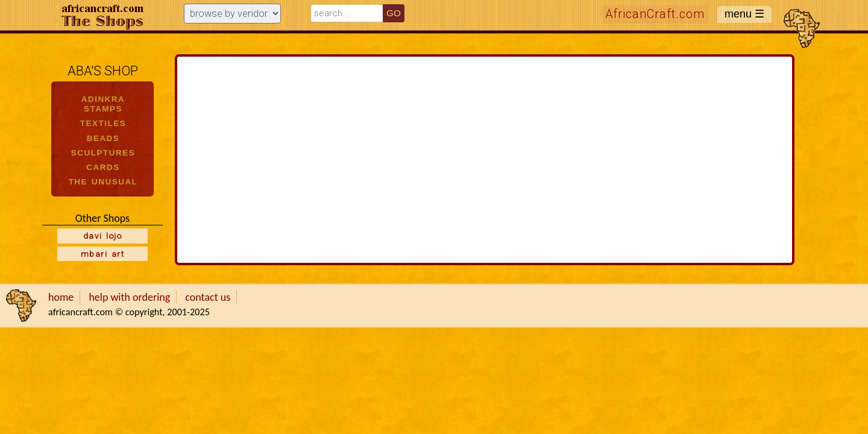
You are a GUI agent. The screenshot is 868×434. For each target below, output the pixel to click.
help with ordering (129, 297)
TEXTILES (103, 123)
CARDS (103, 167)
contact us (208, 297)
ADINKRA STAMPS (103, 104)
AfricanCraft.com (655, 14)
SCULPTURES (103, 153)
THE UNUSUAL (103, 182)
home (61, 297)
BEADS (103, 138)
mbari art (102, 254)
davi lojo (102, 236)
